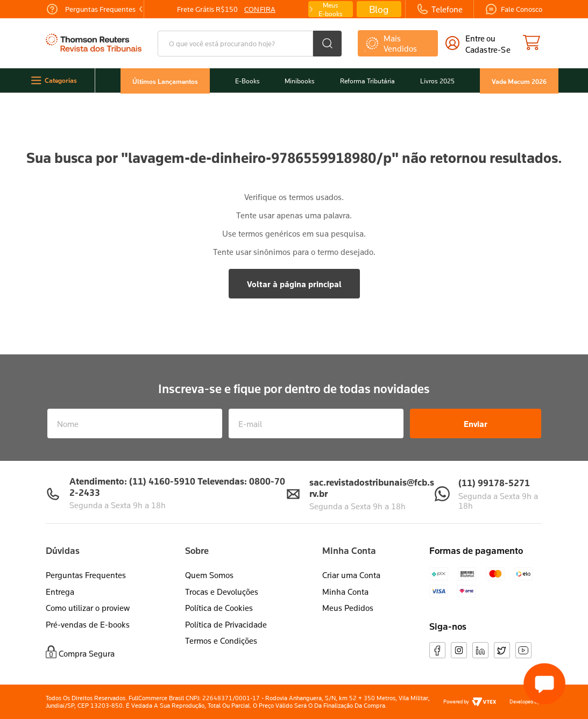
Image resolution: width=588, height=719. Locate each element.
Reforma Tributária (367, 81)
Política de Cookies (219, 608)
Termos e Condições (221, 640)
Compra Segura (87, 653)
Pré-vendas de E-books (88, 624)
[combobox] (250, 44)
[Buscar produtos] (327, 44)
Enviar (476, 424)
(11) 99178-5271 (494, 483)
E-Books (247, 81)
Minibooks (300, 81)
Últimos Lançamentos (165, 81)
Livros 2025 (437, 81)
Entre (475, 38)
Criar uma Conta (351, 575)
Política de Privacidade (226, 624)
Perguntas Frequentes (86, 575)
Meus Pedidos (348, 608)
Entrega (60, 592)
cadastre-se (488, 49)
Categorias (61, 80)
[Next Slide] (310, 9)
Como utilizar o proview (88, 608)
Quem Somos (209, 575)
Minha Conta (345, 592)
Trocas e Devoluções (222, 592)
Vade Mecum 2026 (519, 81)
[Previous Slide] (141, 9)
